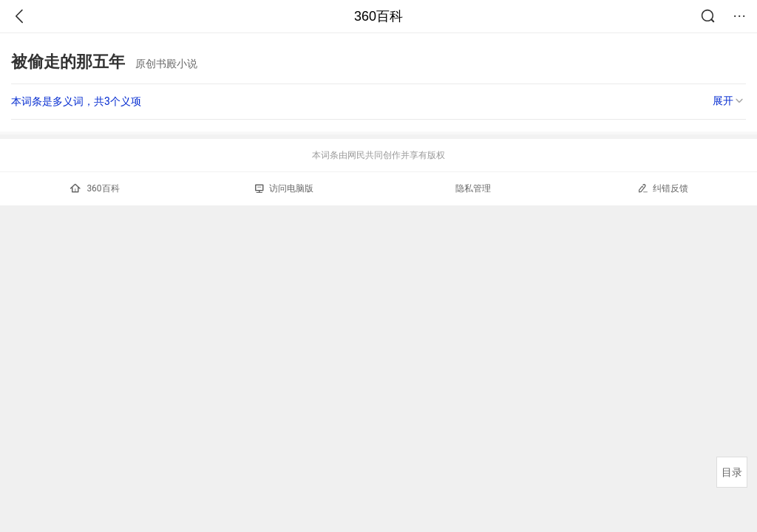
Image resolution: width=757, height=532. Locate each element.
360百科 (378, 16)
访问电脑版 (284, 188)
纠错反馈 (663, 188)
